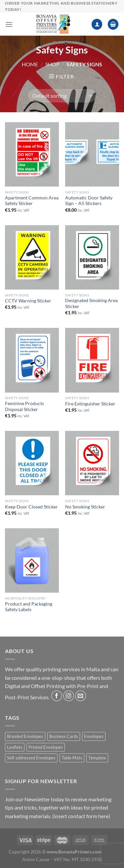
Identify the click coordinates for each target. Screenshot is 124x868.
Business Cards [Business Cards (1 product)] (64, 736)
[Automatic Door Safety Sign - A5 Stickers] (92, 154)
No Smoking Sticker (85, 507)
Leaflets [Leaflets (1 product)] (15, 747)
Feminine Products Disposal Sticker (24, 406)
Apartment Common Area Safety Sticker (32, 201)
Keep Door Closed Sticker (31, 507)
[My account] (97, 24)
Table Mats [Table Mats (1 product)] (72, 758)
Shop (52, 64)
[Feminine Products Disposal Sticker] (32, 360)
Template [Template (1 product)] (97, 758)
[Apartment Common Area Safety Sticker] (32, 154)
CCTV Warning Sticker (28, 301)
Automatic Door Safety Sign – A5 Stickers (89, 201)
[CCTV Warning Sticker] (32, 257)
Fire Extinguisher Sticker (90, 404)
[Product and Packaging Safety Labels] (32, 560)
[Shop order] (62, 96)
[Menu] (9, 24)
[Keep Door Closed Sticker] (32, 463)
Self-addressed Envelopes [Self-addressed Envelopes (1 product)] (31, 758)
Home (30, 64)
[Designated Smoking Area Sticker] (92, 257)
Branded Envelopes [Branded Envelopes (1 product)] (25, 736)
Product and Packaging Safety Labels (29, 607)
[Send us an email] (81, 696)
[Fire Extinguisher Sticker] (92, 360)
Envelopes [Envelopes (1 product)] (94, 736)
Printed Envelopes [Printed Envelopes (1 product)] (46, 747)
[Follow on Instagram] (69, 696)
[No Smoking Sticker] (92, 463)
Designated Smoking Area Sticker (91, 303)
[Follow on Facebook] (57, 696)
